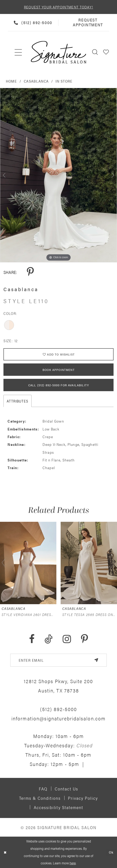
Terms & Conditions (40, 798)
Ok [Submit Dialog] (111, 852)
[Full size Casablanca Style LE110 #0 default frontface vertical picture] (58, 175)
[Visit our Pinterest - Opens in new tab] (84, 639)
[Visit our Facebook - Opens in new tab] (32, 639)
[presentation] (28, 563)
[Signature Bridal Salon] (58, 52)
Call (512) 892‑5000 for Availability (59, 385)
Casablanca (36, 81)
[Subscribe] (96, 660)
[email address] (58, 660)
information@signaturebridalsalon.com (58, 718)
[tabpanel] (58, 175)
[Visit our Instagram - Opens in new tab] (67, 639)
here (73, 863)
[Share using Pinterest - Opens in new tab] (30, 272)
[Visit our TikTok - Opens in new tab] (49, 639)
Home (11, 81)
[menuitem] (19, 52)
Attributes (17, 401)
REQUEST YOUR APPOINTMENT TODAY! (59, 7)
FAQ (43, 789)
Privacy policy (83, 798)
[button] (106, 52)
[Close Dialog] (5, 852)
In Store (64, 81)
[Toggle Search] (95, 52)
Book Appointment (59, 370)
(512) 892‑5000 (59, 709)
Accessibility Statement (59, 807)
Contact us (66, 789)
